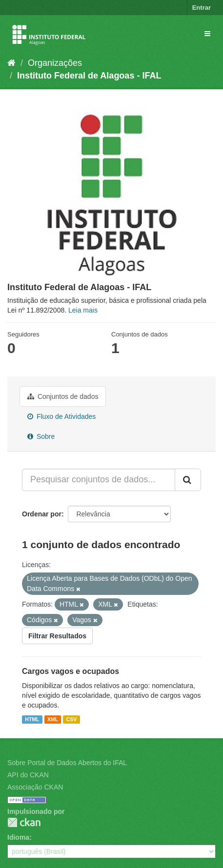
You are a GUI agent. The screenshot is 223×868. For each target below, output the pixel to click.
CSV (72, 719)
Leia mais (83, 310)
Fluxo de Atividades (61, 416)
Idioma (18, 837)
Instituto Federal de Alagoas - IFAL (89, 76)
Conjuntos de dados (63, 396)
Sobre (41, 436)
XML (53, 719)
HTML (32, 719)
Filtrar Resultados (57, 636)
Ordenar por (42, 514)
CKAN (24, 822)
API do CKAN (28, 775)
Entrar (202, 8)
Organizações (55, 63)
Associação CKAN (35, 787)
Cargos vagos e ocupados (71, 671)
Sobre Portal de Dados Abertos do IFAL (67, 763)
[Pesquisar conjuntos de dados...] (99, 480)
